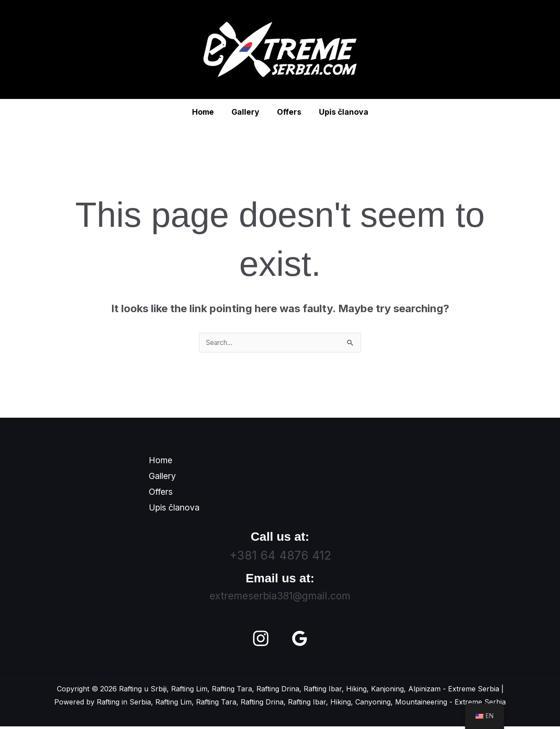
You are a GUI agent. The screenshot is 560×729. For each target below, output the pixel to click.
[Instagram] (261, 641)
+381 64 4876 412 (280, 558)
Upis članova (340, 112)
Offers (288, 112)
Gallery (246, 112)
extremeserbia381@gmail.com (280, 598)
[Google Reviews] (300, 641)
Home (206, 112)
